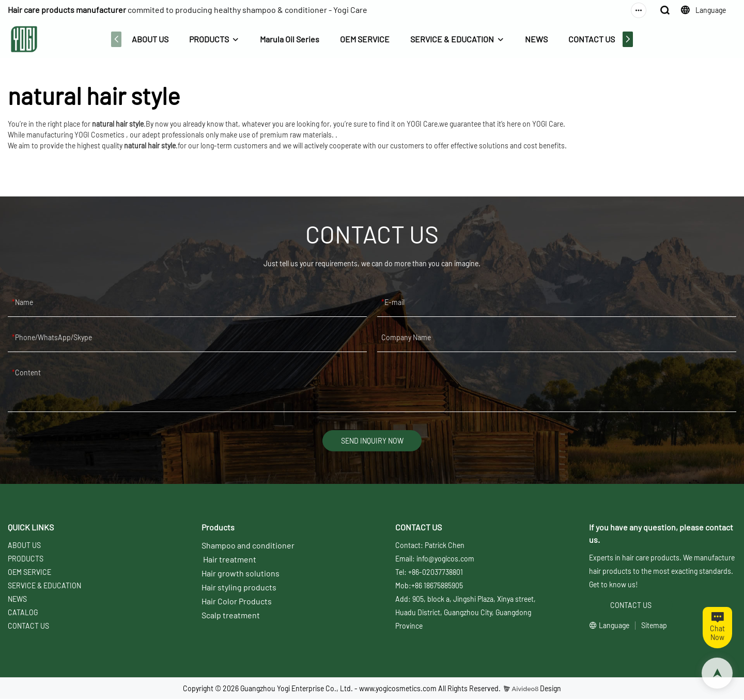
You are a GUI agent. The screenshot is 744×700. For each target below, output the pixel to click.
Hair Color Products (237, 603)
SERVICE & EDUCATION (451, 39)
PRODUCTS (208, 39)
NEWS (535, 39)
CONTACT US (591, 39)
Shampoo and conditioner (248, 547)
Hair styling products (239, 589)
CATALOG (23, 614)
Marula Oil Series (289, 39)
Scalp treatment (231, 617)
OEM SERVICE (364, 39)
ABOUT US (149, 39)
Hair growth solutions (241, 575)
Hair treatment (230, 561)
